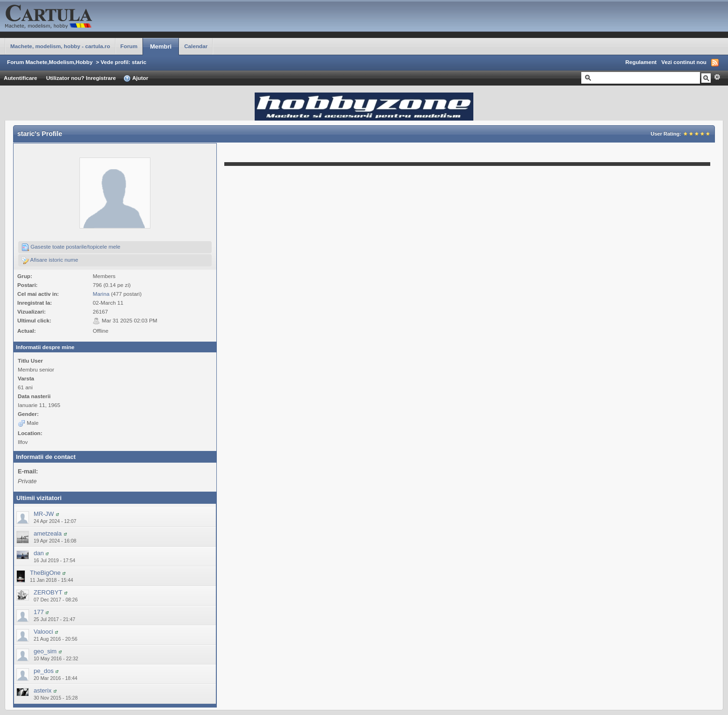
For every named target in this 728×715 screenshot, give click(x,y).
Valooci (43, 632)
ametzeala (48, 533)
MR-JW (44, 514)
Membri (161, 46)
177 (39, 612)
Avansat (717, 77)
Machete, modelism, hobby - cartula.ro (60, 46)
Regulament (641, 62)
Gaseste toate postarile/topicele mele (71, 247)
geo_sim (45, 651)
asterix (43, 690)
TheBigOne (45, 573)
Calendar (196, 46)
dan (39, 553)
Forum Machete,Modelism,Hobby (50, 62)
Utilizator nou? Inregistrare (81, 78)
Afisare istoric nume (50, 260)
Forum (129, 46)
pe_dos (44, 671)
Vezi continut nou (684, 62)
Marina (101, 294)
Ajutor (136, 79)
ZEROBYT (48, 592)
